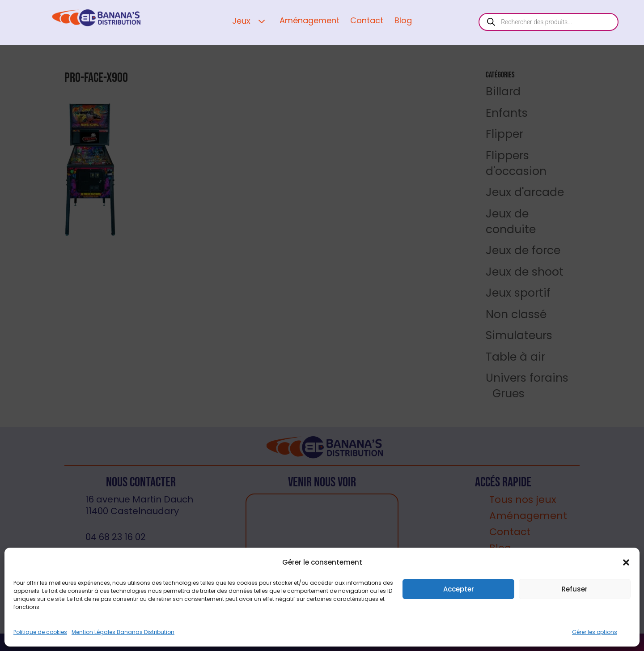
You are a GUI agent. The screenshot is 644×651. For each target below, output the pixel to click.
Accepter (459, 589)
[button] (626, 562)
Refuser (575, 589)
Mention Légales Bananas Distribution (123, 632)
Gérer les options (595, 632)
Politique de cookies (40, 632)
